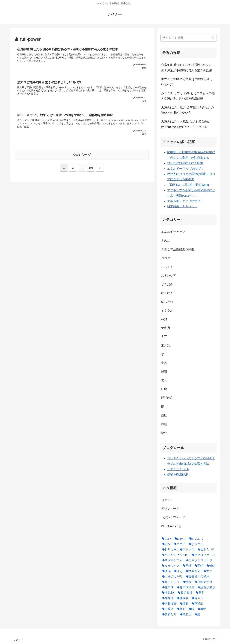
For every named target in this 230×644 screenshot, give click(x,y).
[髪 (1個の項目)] (197, 614)
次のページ (82, 155)
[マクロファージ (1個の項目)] (203, 555)
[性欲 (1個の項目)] (186, 582)
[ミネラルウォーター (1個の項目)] (200, 560)
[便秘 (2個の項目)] (165, 571)
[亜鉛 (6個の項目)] (198, 566)
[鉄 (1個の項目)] (191, 609)
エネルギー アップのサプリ (186, 169)
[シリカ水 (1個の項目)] (168, 549)
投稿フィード (170, 509)
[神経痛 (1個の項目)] (167, 598)
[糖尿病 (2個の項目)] (182, 598)
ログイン (167, 500)
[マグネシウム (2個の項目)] (171, 560)
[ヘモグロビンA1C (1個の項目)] (174, 555)
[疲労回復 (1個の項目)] (184, 593)
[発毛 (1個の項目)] (199, 593)
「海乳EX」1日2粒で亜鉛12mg (188, 185)
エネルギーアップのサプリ (185, 201)
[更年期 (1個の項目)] (167, 587)
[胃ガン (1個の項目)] (197, 598)
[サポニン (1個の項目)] (195, 544)
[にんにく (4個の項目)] (196, 539)
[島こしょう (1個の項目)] (170, 582)
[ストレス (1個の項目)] (186, 549)
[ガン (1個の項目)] (165, 544)
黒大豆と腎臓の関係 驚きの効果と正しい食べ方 (187, 82)
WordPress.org (171, 526)
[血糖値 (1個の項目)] (167, 609)
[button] (213, 38)
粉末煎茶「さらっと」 (182, 206)
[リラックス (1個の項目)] (170, 566)
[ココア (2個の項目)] (179, 544)
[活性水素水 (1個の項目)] (206, 587)
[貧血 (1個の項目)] (180, 609)
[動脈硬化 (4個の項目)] (192, 571)
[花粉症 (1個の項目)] (197, 603)
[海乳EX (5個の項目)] (167, 593)
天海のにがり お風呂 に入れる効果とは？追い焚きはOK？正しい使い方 (186, 124)
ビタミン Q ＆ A (178, 469)
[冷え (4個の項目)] (177, 571)
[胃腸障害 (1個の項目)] (168, 603)
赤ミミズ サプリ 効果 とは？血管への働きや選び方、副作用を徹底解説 (188, 96)
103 (91, 168)
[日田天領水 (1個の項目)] (203, 582)
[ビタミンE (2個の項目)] (205, 549)
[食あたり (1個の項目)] (168, 614)
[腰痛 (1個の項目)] (183, 603)
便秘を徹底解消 (178, 475)
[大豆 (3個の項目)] (207, 571)
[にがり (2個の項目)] (180, 539)
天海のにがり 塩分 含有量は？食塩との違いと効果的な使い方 (187, 110)
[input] (188, 38)
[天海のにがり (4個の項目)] (171, 576)
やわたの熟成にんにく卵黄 (185, 163)
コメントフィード (173, 517)
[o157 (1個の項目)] (166, 539)
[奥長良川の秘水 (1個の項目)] (197, 576)
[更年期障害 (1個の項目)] (185, 587)
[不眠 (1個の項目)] (186, 566)
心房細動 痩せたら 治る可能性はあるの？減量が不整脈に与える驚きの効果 (187, 68)
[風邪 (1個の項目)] (201, 609)
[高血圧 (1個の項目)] (185, 614)
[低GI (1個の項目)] (210, 566)
